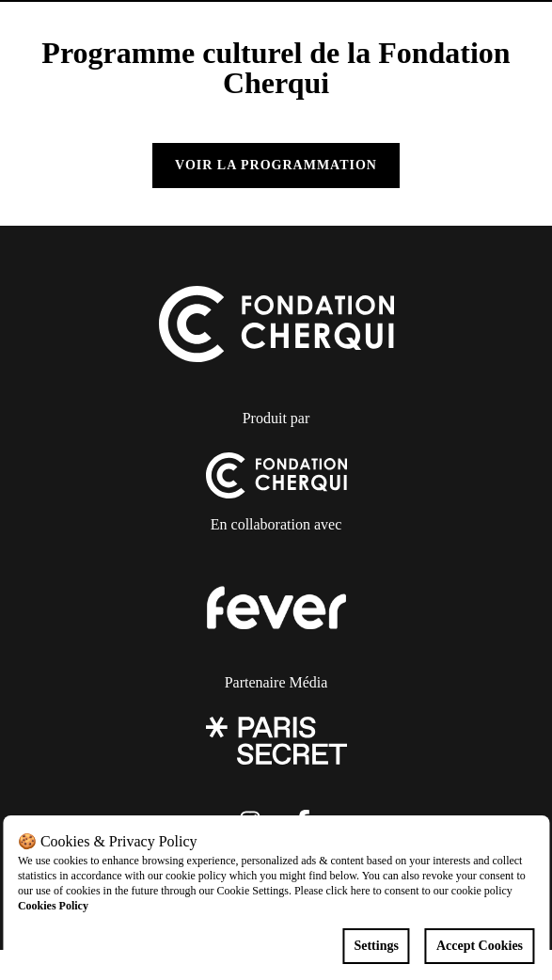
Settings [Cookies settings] (376, 946)
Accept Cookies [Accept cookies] (480, 946)
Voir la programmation (276, 165)
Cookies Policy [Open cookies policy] (53, 906)
